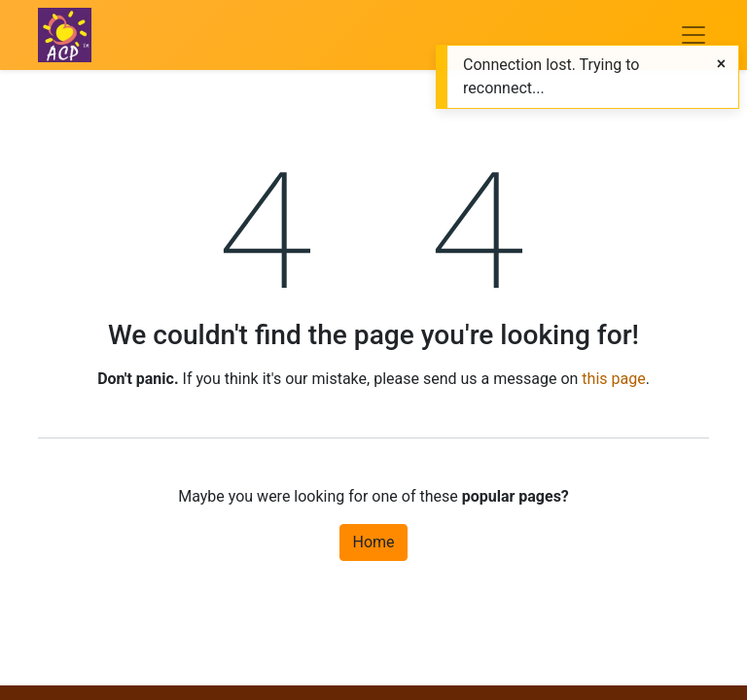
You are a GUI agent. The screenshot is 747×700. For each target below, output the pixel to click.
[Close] (721, 64)
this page (613, 379)
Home (373, 542)
